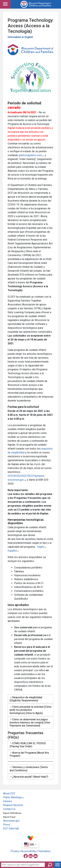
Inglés (42, 547)
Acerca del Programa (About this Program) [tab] (29, 754)
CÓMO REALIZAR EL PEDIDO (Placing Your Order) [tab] (28, 745)
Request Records (13, 805)
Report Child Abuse (12, 813)
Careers (8, 801)
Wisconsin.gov (11, 821)
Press (7, 825)
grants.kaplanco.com (31, 155)
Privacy (15, 851)
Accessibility (29, 851)
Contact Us (9, 809)
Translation (44, 851)
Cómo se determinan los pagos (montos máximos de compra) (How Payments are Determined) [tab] (30, 723)
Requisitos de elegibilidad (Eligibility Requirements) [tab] (26, 699)
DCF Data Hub (11, 828)
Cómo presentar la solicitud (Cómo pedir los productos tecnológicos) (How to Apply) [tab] (31, 710)
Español (13, 551)
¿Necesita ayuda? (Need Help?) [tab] (29, 777)
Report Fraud (9, 817)
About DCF (9, 793)
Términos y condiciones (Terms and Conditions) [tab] (29, 769)
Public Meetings (14, 797)
